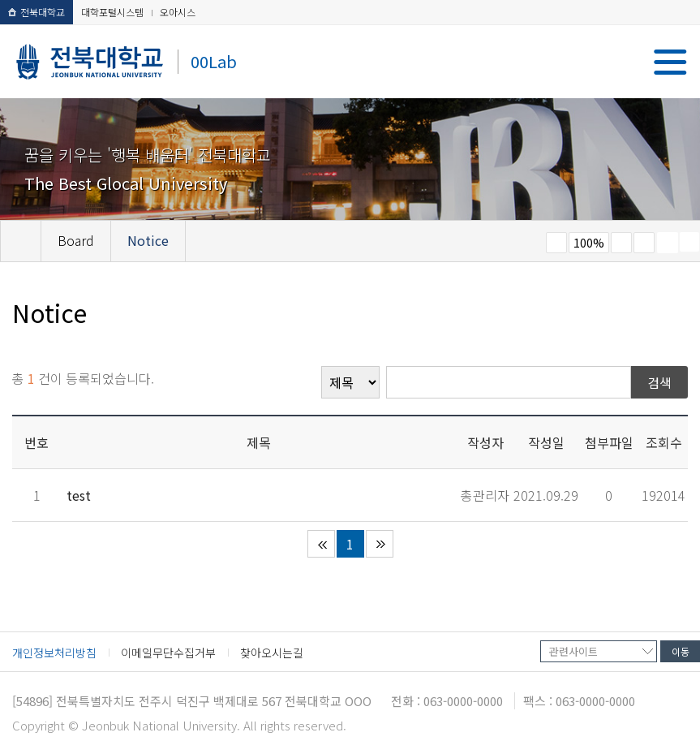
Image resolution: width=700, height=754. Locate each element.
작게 (556, 243)
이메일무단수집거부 (168, 653)
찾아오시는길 (272, 653)
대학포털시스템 (112, 12)
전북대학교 (37, 12)
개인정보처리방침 (54, 653)
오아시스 (178, 12)
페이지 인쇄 (668, 243)
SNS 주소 (689, 242)
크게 (621, 243)
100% (589, 243)
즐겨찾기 (644, 243)
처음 (321, 544)
